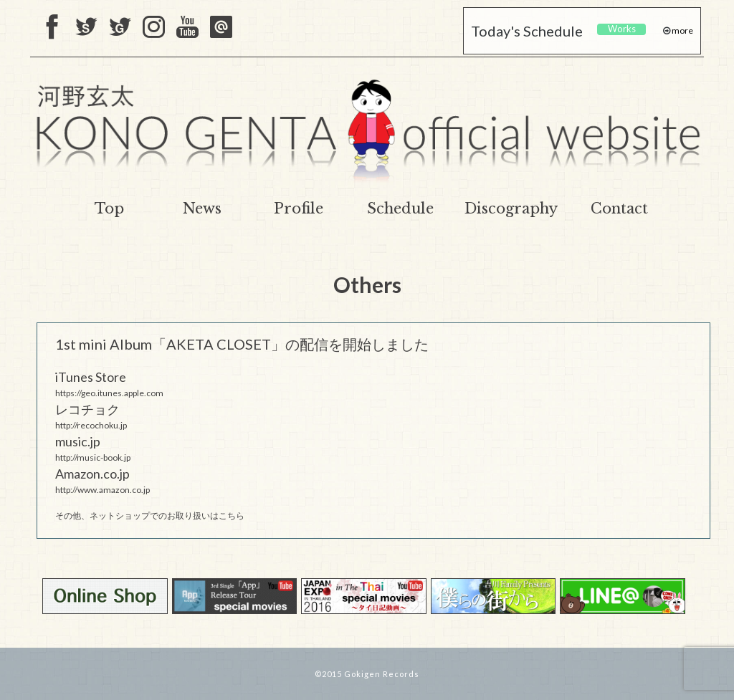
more (682, 30)
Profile (299, 208)
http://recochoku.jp (91, 425)
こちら (232, 516)
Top (109, 208)
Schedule (400, 208)
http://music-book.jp (93, 457)
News (202, 208)
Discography (511, 208)
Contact (619, 208)
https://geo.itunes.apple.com (109, 393)
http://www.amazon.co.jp (103, 490)
